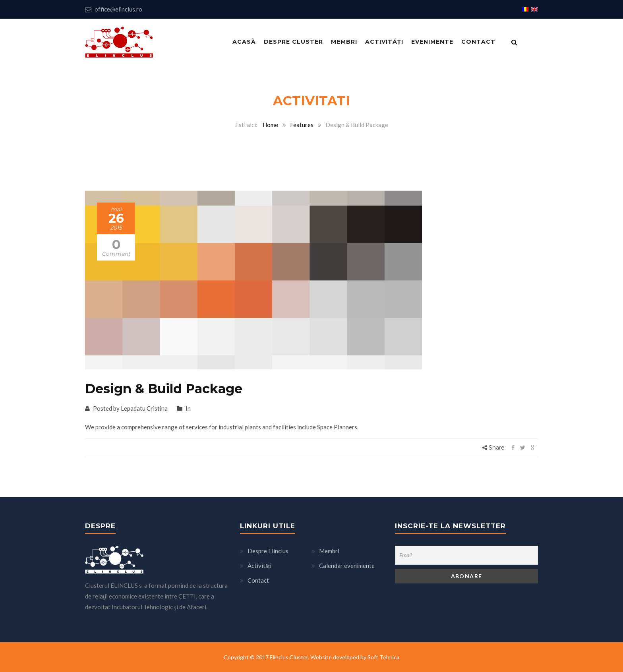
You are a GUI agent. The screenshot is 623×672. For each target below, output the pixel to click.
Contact (478, 42)
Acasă (244, 42)
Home (270, 125)
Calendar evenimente (347, 566)
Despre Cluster (293, 42)
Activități (384, 42)
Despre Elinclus (268, 551)
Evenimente (432, 42)
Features (302, 125)
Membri (344, 42)
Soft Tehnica (383, 657)
